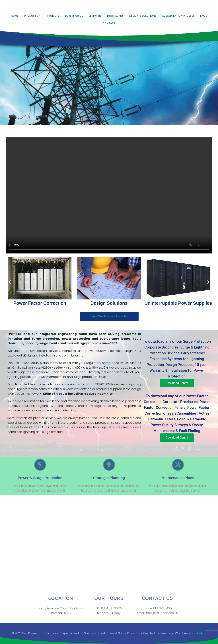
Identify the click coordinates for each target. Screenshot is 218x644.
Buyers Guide (74, 16)
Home (15, 16)
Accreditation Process (178, 16)
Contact (109, 23)
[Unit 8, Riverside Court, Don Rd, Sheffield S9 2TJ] (109, 544)
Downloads (115, 16)
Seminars (95, 16)
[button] (10, 282)
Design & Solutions (143, 16)
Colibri (202, 633)
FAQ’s (204, 16)
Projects (53, 16)
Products (33, 16)
